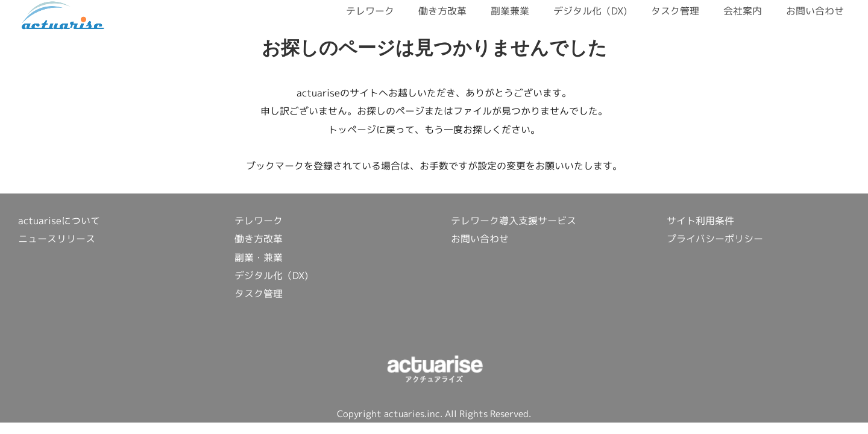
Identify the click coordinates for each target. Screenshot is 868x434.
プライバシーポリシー (715, 239)
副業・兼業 (259, 257)
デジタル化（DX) (590, 11)
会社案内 (743, 11)
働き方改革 (442, 11)
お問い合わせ (815, 11)
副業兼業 (510, 11)
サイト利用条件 (700, 221)
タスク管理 (675, 11)
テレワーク (370, 11)
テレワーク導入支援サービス (514, 221)
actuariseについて (59, 221)
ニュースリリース (57, 239)
